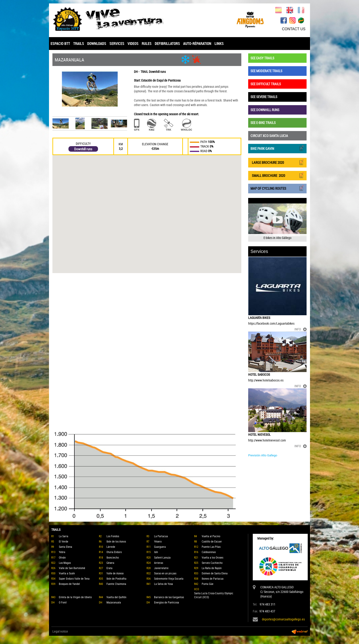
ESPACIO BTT (60, 44)
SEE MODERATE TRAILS (266, 71)
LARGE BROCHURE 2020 (277, 162)
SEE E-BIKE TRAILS (263, 123)
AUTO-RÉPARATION (197, 44)
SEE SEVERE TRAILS (264, 97)
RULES (147, 44)
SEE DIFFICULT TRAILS (266, 84)
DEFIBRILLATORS (167, 44)
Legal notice (60, 631)
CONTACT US (294, 29)
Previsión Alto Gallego (263, 455)
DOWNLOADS (97, 44)
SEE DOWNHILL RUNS (265, 110)
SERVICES (117, 44)
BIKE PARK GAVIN (277, 148)
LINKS (219, 44)
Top (2, 638)
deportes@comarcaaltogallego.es (283, 619)
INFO (301, 329)
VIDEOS (133, 44)
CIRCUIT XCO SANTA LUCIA (269, 136)
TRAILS (79, 44)
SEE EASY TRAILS (262, 58)
